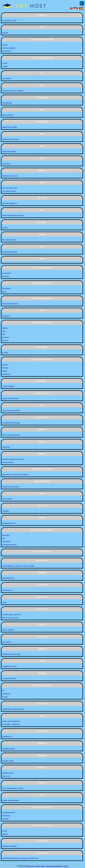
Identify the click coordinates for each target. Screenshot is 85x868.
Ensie (4, 331)
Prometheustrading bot (10, 252)
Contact (66, 866)
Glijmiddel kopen (8, 773)
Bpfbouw (5, 328)
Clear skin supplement (10, 203)
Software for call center (10, 176)
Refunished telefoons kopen (11, 654)
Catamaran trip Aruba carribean (13, 91)
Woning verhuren (8, 462)
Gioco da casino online (10, 188)
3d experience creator (9, 21)
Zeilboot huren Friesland (10, 139)
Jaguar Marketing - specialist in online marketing (18, 566)
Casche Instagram (8, 386)
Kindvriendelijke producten (11, 435)
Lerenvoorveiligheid (9, 48)
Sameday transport (8, 749)
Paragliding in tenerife (9, 666)
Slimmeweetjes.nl (8, 115)
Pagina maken (40, 866)
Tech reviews (7, 642)
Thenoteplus (6, 164)
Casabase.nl (6, 316)
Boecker (5, 365)
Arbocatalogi (6, 289)
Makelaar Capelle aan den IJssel (13, 459)
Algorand (5, 33)
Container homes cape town (11, 615)
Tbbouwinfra (6, 542)
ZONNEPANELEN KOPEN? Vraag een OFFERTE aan (20, 858)
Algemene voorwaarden (54, 866)
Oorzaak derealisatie (9, 679)
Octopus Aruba (7, 499)
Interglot (5, 697)
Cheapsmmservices (9, 523)
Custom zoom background (11, 721)
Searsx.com (6, 776)
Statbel (5, 371)
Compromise (6, 694)
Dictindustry (6, 816)
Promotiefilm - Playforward (11, 724)
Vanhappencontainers (9, 545)
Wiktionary (6, 276)
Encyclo (5, 45)
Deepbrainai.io (7, 737)
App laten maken (8, 761)
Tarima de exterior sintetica (11, 411)
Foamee (5, 228)
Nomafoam (6, 535)
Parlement (6, 337)
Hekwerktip (6, 447)
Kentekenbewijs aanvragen (11, 423)
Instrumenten (7, 273)
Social (4, 602)
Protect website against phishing (13, 216)
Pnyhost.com (30, 866)
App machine (7, 79)
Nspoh (4, 292)
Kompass (5, 819)
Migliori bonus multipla (10, 127)
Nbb (4, 334)
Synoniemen (6, 374)
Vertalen (5, 66)
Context (5, 63)
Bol (3, 691)
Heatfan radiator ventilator (11, 800)
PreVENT (5, 353)
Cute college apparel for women (13, 788)
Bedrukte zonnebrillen (9, 846)
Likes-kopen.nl (7, 590)
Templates (6, 511)
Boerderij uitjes (7, 103)
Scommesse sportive (9, 191)
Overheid (5, 368)
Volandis (5, 834)
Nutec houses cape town (10, 618)
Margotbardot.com (8, 578)
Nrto (4, 539)
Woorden (5, 341)
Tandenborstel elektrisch (10, 304)
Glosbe (5, 831)
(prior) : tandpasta (8, 630)
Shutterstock (6, 51)
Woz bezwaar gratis (9, 240)
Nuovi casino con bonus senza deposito (15, 475)
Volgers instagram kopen (10, 398)
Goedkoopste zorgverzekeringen (13, 709)
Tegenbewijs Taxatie (9, 152)
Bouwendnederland (9, 813)
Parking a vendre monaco (11, 487)
